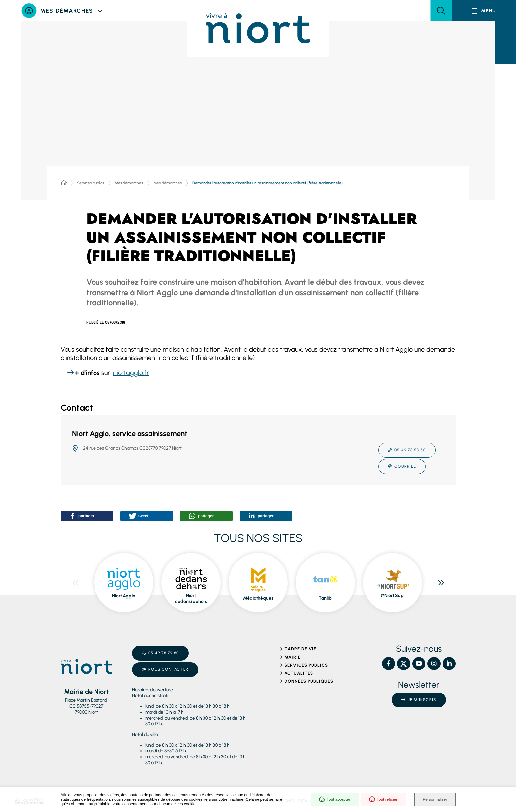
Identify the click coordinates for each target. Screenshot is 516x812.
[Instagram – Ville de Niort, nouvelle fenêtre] (434, 664)
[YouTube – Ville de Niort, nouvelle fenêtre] (419, 664)
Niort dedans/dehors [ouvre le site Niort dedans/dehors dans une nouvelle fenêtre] (191, 599)
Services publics (91, 183)
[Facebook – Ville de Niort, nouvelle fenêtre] (389, 664)
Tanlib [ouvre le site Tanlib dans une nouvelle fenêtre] (325, 598)
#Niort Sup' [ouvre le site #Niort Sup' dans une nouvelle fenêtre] (393, 596)
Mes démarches (129, 183)
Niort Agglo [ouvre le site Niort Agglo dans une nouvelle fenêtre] (124, 596)
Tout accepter (335, 799)
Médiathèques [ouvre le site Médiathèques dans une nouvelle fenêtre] (258, 598)
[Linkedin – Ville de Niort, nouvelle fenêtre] (449, 664)
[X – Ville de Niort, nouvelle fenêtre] (404, 664)
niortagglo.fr (131, 373)
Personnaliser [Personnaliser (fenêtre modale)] (435, 799)
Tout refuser (383, 799)
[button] (441, 11)
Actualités (299, 673)
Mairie (293, 657)
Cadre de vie (300, 649)
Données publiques (309, 681)
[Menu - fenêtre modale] (484, 11)
